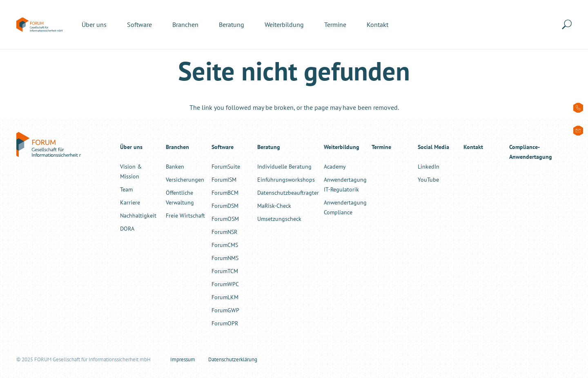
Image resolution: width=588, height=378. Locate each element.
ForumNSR (224, 232)
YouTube (428, 179)
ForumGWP (225, 310)
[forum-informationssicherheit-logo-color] (39, 25)
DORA (127, 228)
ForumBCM (225, 192)
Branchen (177, 147)
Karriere (130, 202)
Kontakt (473, 147)
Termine (381, 147)
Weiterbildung (342, 147)
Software (223, 147)
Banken (175, 166)
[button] (568, 24)
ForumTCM (225, 271)
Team (126, 189)
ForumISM (224, 179)
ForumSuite (226, 166)
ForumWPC (225, 284)
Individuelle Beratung (284, 166)
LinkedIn (429, 166)
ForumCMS (225, 245)
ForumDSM (225, 206)
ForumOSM (225, 219)
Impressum (183, 359)
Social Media (433, 147)
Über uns (131, 147)
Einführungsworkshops (286, 179)
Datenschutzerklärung (233, 359)
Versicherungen (185, 179)
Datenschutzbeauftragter (288, 192)
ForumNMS (225, 258)
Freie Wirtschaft (185, 215)
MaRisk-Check (274, 206)
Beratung (269, 147)
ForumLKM (225, 297)
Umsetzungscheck (279, 219)
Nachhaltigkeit (138, 215)
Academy (335, 166)
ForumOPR (225, 323)
